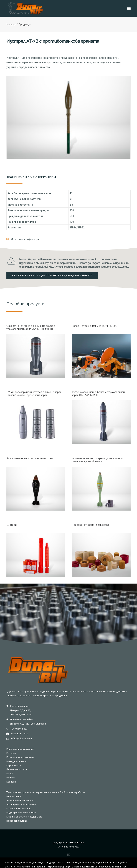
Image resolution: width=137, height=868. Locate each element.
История (11, 753)
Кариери (11, 782)
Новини (11, 778)
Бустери (12, 525)
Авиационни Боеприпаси (20, 800)
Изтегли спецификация (25, 239)
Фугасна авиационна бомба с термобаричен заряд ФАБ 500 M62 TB (98, 394)
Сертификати (14, 765)
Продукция (25, 24)
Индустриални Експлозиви (21, 813)
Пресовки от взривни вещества (90, 525)
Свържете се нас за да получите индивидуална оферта (52, 276)
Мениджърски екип (17, 761)
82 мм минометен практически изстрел (30, 458)
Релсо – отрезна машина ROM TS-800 (95, 326)
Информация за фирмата (20, 749)
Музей (10, 774)
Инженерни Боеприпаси (19, 808)
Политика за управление (20, 757)
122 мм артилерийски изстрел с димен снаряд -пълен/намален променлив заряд (34, 394)
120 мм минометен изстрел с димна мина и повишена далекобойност (97, 460)
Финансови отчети (17, 769)
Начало (11, 24)
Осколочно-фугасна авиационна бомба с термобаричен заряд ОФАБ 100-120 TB (31, 327)
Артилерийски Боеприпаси (21, 804)
